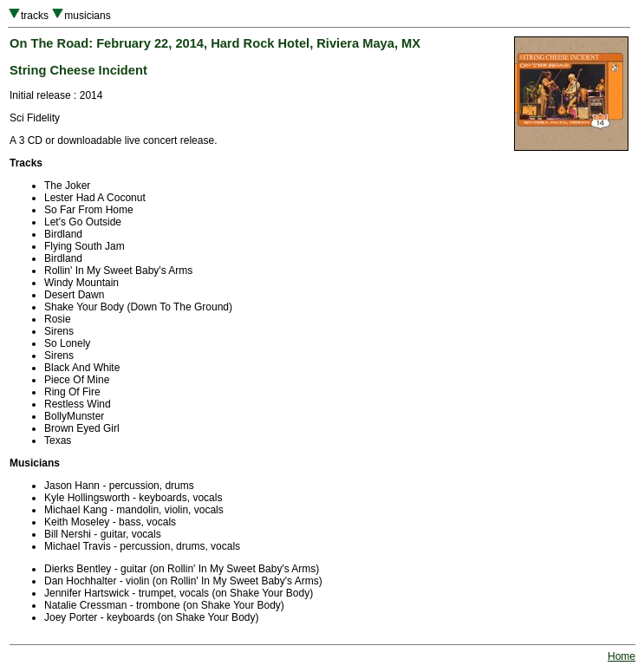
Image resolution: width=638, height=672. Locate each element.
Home (622, 656)
